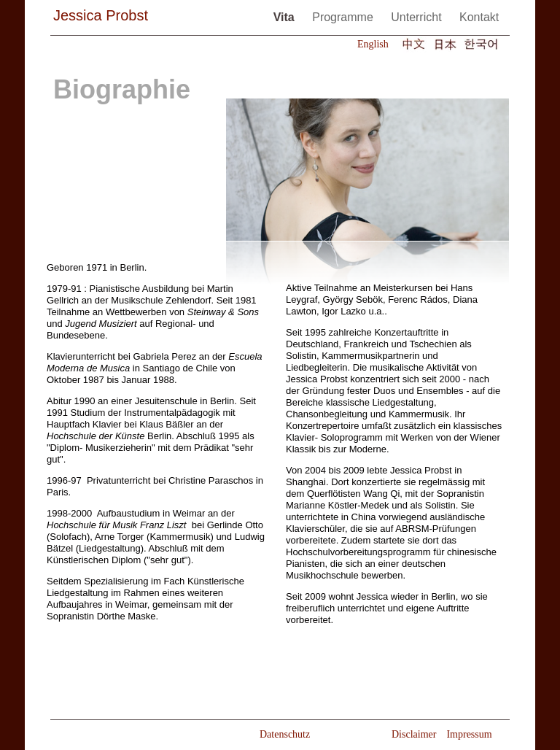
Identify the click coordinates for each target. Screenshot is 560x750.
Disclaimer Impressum (442, 734)
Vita (286, 17)
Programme (344, 17)
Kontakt (479, 17)
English (373, 44)
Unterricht (418, 17)
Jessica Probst (101, 15)
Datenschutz (285, 734)
